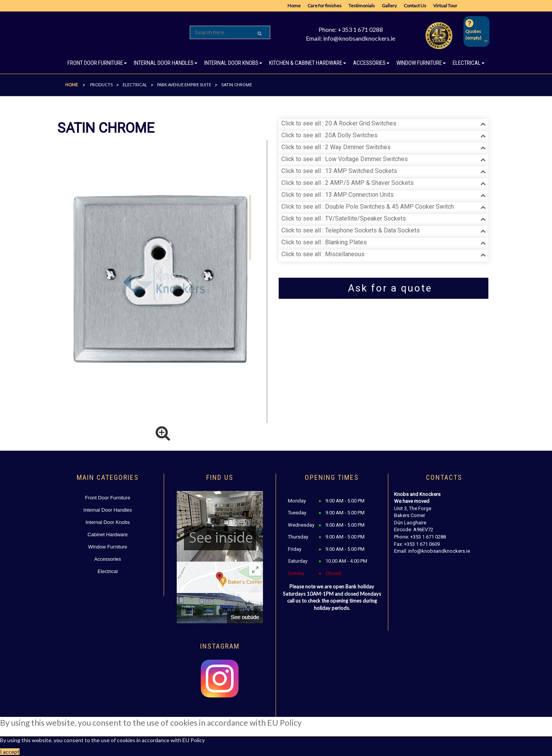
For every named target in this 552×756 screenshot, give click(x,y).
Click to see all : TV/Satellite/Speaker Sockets (344, 218)
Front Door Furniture (108, 498)
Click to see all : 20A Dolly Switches (329, 135)
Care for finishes (324, 6)
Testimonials (362, 6)
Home (294, 6)
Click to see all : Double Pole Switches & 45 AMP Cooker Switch (368, 207)
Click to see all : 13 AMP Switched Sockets (339, 171)
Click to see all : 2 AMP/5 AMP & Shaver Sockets (347, 183)
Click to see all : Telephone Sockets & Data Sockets (351, 230)
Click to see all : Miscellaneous (323, 254)
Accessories (108, 559)
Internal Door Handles (108, 510)
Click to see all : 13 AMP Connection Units (338, 195)
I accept (10, 752)
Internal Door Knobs (108, 522)
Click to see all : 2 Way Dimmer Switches (336, 147)
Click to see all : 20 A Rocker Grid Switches (339, 123)
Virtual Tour (445, 6)
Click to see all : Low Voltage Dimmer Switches (345, 159)
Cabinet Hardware (108, 534)
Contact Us (415, 6)
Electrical (108, 571)
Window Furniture (108, 547)
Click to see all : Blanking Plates (324, 242)
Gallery (389, 6)
